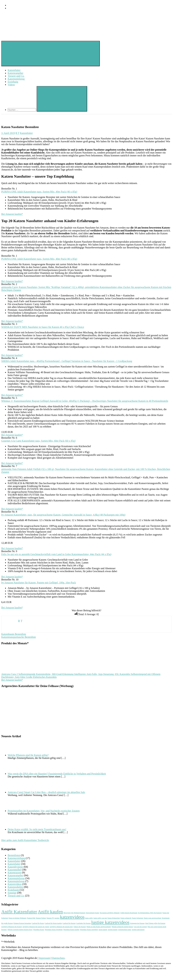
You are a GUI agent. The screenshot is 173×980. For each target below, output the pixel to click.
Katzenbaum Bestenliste (14, 634)
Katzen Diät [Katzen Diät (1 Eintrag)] (31, 918)
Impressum (45, 958)
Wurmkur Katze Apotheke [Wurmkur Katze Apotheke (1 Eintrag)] (54, 930)
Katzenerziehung (16, 858)
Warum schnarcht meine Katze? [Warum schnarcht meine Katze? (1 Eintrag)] (122, 927)
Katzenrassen (14, 873)
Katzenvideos (15, 884)
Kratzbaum (13, 890)
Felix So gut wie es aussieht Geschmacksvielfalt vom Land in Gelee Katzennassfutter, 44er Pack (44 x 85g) (56, 554)
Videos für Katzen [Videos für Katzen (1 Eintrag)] (80, 927)
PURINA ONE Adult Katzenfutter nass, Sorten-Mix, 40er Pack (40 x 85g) (39, 192)
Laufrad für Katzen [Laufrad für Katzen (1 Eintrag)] (69, 923)
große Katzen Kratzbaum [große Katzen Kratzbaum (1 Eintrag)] (129, 913)
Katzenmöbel (14, 870)
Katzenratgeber (16, 73)
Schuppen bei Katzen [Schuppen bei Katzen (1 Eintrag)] (137, 923)
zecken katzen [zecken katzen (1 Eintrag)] (113, 930)
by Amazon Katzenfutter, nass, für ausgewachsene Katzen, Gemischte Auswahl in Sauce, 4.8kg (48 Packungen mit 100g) (63, 515)
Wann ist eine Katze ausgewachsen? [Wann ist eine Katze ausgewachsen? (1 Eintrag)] (99, 927)
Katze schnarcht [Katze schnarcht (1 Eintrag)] (126, 918)
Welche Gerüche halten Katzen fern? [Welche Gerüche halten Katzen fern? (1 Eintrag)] (20, 930)
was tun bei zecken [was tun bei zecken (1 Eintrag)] (140, 927)
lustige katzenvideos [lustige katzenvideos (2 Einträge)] (110, 922)
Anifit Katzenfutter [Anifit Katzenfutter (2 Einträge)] (19, 912)
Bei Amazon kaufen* (12, 214)
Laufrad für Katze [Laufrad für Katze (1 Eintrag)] (38, 923)
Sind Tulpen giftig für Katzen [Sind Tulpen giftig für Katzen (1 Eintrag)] (155, 923)
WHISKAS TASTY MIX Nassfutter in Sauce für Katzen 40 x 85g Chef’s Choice (43, 327)
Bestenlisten (14, 855)
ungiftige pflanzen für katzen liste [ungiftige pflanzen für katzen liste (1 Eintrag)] (61, 927)
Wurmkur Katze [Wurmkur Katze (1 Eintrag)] (39, 930)
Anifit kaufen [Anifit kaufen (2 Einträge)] (50, 912)
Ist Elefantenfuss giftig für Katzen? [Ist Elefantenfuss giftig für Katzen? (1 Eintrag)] (150, 913)
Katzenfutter (14, 70)
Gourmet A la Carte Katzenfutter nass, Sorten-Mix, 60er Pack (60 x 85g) (38, 441)
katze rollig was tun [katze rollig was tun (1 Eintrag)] (100, 918)
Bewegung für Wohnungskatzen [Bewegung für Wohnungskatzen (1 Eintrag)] (74, 913)
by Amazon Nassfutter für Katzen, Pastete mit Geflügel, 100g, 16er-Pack (39, 583)
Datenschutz (58, 958)
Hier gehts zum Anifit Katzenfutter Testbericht (25, 840)
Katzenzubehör (15, 887)
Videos (11, 85)
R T (17, 133)
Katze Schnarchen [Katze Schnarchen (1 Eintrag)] (114, 918)
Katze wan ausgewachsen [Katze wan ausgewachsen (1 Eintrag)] (153, 918)
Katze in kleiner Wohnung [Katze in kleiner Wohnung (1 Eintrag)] (18, 918)
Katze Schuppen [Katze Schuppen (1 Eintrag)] (138, 918)
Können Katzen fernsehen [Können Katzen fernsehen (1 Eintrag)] (22, 923)
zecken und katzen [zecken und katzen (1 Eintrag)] (138, 930)
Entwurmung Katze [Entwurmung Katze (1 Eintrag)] (92, 913)
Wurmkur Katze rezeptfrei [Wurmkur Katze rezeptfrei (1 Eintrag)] (89, 930)
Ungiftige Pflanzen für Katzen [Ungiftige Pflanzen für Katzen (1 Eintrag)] (12, 927)
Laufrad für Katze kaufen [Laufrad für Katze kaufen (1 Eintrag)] (53, 923)
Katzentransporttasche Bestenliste (19, 637)
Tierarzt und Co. (16, 76)
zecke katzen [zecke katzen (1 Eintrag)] (103, 930)
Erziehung (13, 82)
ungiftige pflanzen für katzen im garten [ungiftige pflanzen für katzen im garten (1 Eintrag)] (36, 927)
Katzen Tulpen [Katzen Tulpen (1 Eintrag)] (41, 918)
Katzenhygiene (15, 867)
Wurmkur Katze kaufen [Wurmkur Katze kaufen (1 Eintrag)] (71, 930)
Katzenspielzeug (16, 79)
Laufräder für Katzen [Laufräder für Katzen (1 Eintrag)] (83, 923)
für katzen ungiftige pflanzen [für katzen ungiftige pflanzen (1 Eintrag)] (110, 913)
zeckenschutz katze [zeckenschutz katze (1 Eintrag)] (125, 930)
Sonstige (12, 893)
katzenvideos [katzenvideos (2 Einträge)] (72, 917)
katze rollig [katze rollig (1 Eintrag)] (89, 918)
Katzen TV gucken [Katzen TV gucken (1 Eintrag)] (53, 918)
